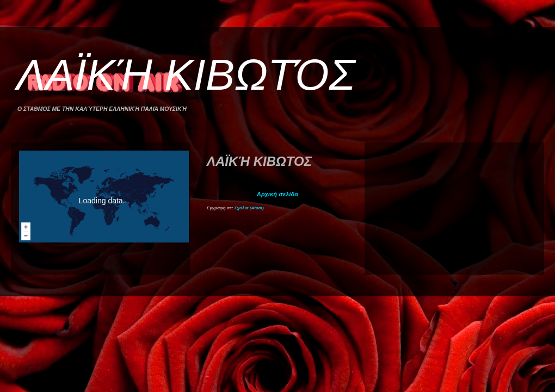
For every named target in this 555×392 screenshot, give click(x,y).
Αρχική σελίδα (277, 194)
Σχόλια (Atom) (249, 208)
